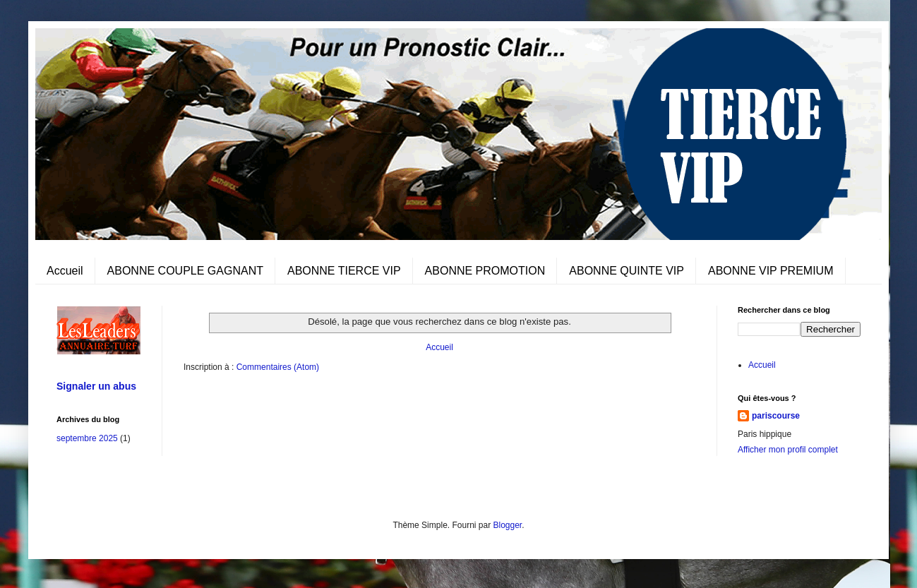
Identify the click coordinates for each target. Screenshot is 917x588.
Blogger (508, 525)
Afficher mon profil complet (788, 450)
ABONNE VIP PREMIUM (771, 271)
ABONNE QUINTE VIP (627, 271)
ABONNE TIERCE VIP (344, 271)
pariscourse (776, 416)
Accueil (65, 271)
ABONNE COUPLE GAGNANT (185, 271)
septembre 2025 (87, 438)
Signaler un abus (96, 386)
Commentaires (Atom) (278, 367)
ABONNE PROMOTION (485, 271)
